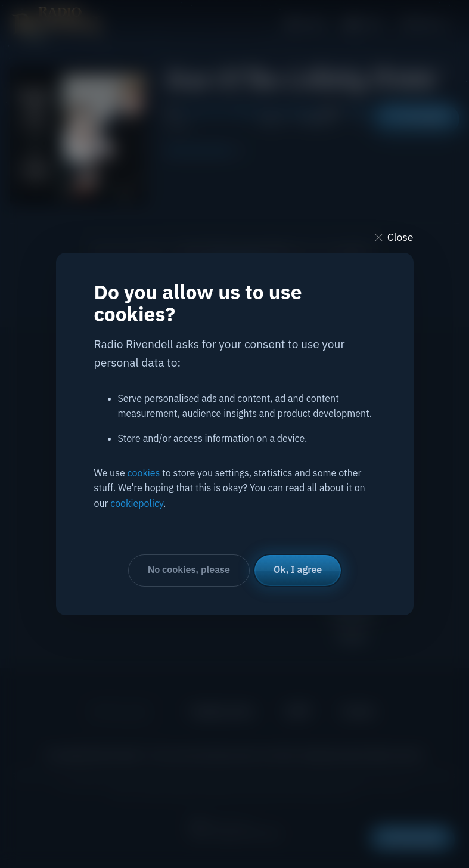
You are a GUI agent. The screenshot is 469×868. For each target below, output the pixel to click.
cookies (144, 473)
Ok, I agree (298, 569)
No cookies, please (189, 569)
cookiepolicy (137, 503)
